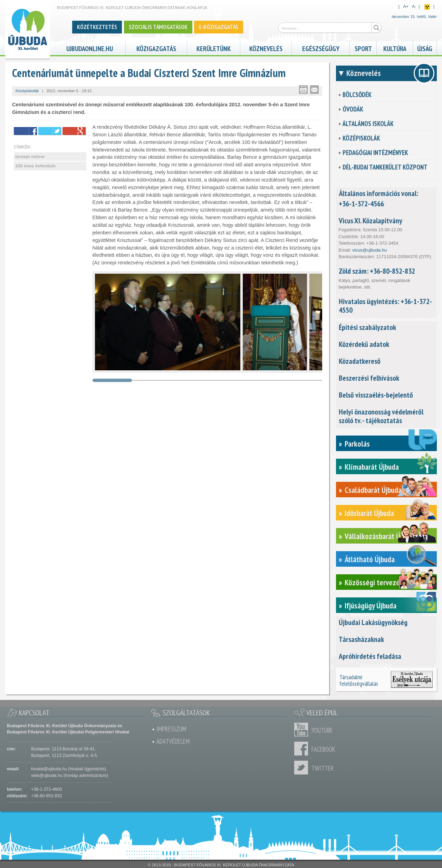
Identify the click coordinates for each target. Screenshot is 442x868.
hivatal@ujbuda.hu (49, 769)
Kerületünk (214, 48)
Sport (363, 48)
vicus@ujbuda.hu (369, 250)
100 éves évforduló (35, 166)
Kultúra (395, 48)
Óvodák (353, 109)
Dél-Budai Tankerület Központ (385, 167)
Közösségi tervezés (374, 582)
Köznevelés (266, 48)
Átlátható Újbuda (370, 559)
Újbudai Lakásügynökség (373, 622)
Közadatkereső (360, 361)
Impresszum (171, 729)
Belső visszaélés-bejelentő (376, 395)
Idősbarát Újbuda (369, 513)
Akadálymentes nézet (427, 7)
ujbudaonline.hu (90, 48)
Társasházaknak (361, 639)
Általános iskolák (368, 124)
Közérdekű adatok (364, 344)
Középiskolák (361, 138)
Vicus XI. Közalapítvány (371, 221)
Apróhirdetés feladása (370, 656)
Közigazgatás (156, 48)
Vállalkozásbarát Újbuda (380, 536)
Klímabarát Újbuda (372, 467)
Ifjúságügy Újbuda (371, 606)
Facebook (303, 749)
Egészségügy (321, 48)
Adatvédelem (173, 741)
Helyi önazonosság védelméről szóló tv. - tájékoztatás (381, 416)
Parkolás (357, 444)
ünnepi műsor (30, 157)
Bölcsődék (357, 95)
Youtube (303, 730)
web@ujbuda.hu (47, 776)
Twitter (303, 768)
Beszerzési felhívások (369, 378)
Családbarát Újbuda (373, 490)
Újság (425, 48)
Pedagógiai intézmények (375, 153)
